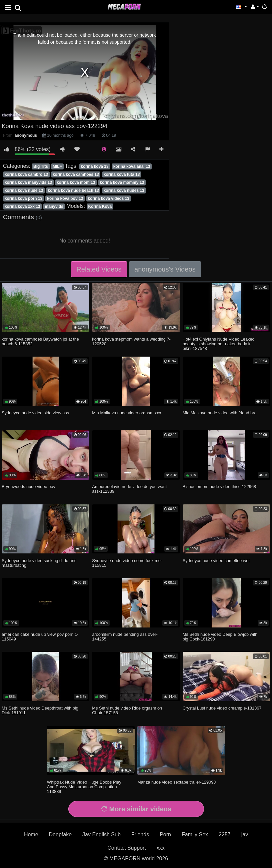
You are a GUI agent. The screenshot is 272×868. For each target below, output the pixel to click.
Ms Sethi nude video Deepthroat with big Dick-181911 (40, 710)
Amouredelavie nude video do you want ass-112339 (129, 489)
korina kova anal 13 (132, 166)
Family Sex (195, 834)
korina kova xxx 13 (22, 206)
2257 (225, 834)
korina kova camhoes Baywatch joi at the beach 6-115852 (40, 341)
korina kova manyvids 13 (28, 182)
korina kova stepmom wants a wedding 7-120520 (131, 341)
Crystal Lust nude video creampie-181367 (222, 708)
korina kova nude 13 (24, 190)
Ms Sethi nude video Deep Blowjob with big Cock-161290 (220, 637)
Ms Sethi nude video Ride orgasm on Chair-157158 (127, 710)
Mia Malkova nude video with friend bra (220, 413)
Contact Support (127, 848)
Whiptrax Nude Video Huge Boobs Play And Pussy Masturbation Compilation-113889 (84, 787)
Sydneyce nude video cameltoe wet (216, 561)
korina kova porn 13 (23, 198)
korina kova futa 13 (122, 174)
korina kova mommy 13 (122, 182)
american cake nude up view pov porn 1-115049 (40, 637)
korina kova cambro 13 (26, 174)
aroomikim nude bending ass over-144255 (125, 637)
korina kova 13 (94, 166)
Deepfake (60, 834)
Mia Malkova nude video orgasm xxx (126, 413)
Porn (165, 834)
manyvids (54, 206)
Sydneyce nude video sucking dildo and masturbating (39, 563)
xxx (161, 848)
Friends (140, 834)
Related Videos (99, 269)
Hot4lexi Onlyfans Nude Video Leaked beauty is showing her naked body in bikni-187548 (219, 344)
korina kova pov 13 (65, 198)
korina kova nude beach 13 (73, 190)
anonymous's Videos (165, 269)
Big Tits (41, 166)
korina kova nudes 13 (124, 190)
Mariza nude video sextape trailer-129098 (176, 782)
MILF (57, 166)
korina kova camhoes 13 (76, 174)
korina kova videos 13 (108, 198)
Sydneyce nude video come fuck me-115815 (127, 563)
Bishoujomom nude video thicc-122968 (219, 487)
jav (245, 834)
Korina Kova (100, 206)
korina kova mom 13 (76, 182)
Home (31, 834)
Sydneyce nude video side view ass (35, 413)
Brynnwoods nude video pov (28, 487)
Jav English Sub (101, 834)
